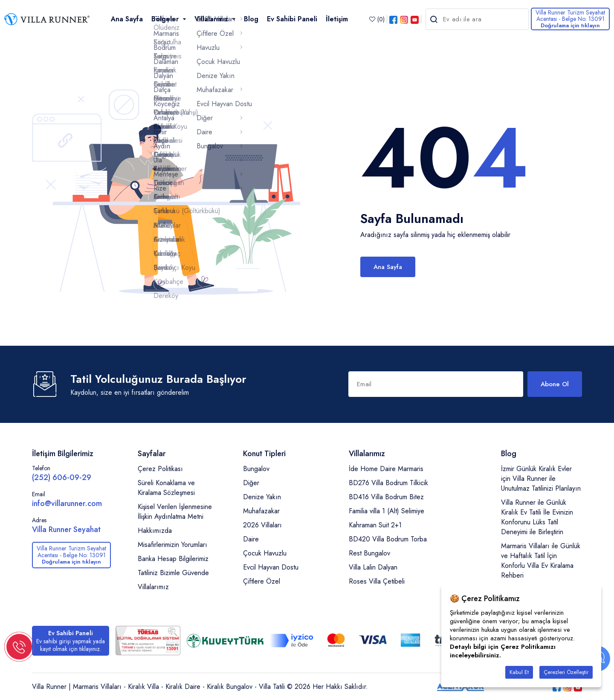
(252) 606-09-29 (62, 477)
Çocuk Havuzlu (265, 553)
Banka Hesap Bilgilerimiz (173, 559)
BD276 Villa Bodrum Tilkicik (388, 483)
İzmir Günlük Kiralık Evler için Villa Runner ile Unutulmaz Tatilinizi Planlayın (541, 479)
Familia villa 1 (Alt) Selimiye (387, 511)
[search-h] (434, 19)
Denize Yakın (262, 497)
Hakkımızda (155, 531)
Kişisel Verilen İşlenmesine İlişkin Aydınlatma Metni (175, 512)
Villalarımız (153, 587)
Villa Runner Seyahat (66, 529)
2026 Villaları (262, 525)
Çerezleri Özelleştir (566, 672)
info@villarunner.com (67, 503)
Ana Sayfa (127, 19)
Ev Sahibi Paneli (292, 19)
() (377, 19)
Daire (251, 539)
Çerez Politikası (160, 469)
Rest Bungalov (369, 553)
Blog (251, 19)
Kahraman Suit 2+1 (375, 525)
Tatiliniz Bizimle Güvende (173, 573)
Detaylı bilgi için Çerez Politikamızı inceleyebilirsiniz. (503, 651)
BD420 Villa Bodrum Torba (388, 539)
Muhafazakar (261, 511)
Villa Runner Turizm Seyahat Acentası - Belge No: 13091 (570, 19)
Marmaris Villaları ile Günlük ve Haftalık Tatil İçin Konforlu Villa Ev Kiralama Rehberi (541, 561)
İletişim (337, 19)
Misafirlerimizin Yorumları (172, 545)
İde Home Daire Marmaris (386, 469)
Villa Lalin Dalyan (373, 567)
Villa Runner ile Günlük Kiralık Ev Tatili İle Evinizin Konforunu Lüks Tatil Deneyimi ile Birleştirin (537, 517)
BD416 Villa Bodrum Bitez (386, 497)
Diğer (251, 483)
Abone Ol (555, 384)
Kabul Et (519, 672)
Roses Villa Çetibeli (377, 581)
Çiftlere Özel (262, 581)
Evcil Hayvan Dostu (271, 567)
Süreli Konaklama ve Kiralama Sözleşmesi (166, 488)
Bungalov (256, 469)
